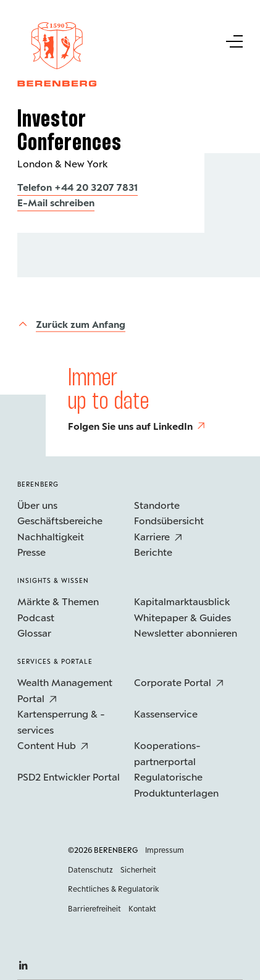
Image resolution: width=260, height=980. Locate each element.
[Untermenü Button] (233, 40)
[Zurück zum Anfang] (71, 324)
